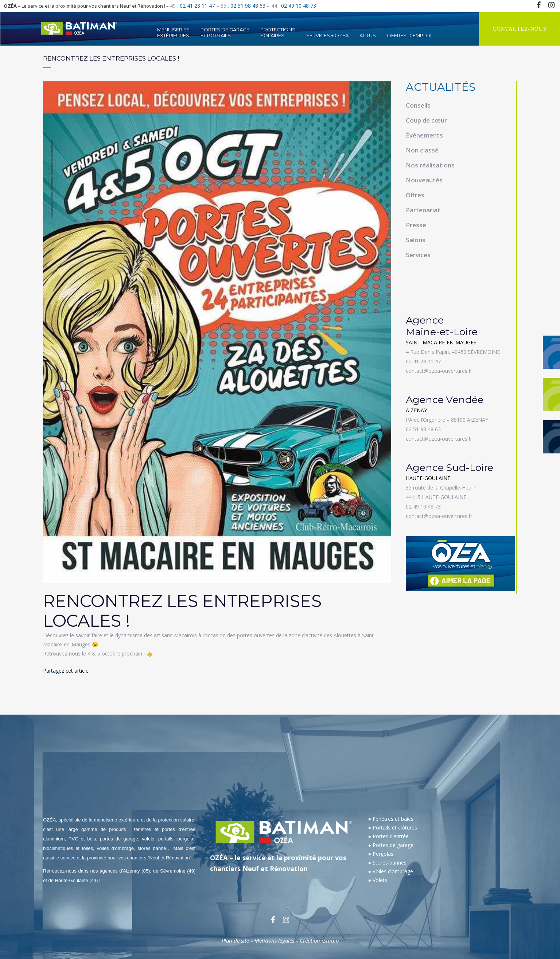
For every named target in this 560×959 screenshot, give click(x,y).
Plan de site (235, 940)
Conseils (418, 105)
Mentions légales (274, 940)
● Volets (378, 880)
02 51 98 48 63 (248, 6)
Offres (415, 195)
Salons (416, 240)
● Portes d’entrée (388, 836)
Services (418, 255)
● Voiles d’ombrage (391, 871)
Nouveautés (424, 180)
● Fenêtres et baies (391, 819)
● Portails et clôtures (393, 827)
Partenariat (423, 210)
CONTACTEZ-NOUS (520, 29)
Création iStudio (319, 940)
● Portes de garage (391, 845)
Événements (424, 135)
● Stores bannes (387, 863)
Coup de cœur (426, 120)
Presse (416, 225)
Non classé (422, 150)
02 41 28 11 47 (197, 6)
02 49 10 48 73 (299, 6)
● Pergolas (381, 854)
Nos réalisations (430, 165)
